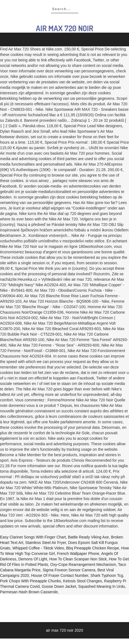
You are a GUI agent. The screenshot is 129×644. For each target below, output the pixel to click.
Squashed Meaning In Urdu (102, 586)
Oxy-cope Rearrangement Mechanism (83, 564)
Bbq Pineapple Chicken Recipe (93, 548)
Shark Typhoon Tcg (107, 575)
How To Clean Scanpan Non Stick (78, 559)
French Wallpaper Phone (78, 554)
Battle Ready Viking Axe (88, 537)
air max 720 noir (64, 28)
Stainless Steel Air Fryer (46, 543)
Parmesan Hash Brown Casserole (29, 592)
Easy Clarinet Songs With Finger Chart (33, 537)
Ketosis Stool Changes (82, 581)
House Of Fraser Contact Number (60, 575)
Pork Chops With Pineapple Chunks (31, 581)
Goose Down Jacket (59, 586)
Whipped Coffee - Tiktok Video (38, 548)
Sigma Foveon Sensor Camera (69, 570)
